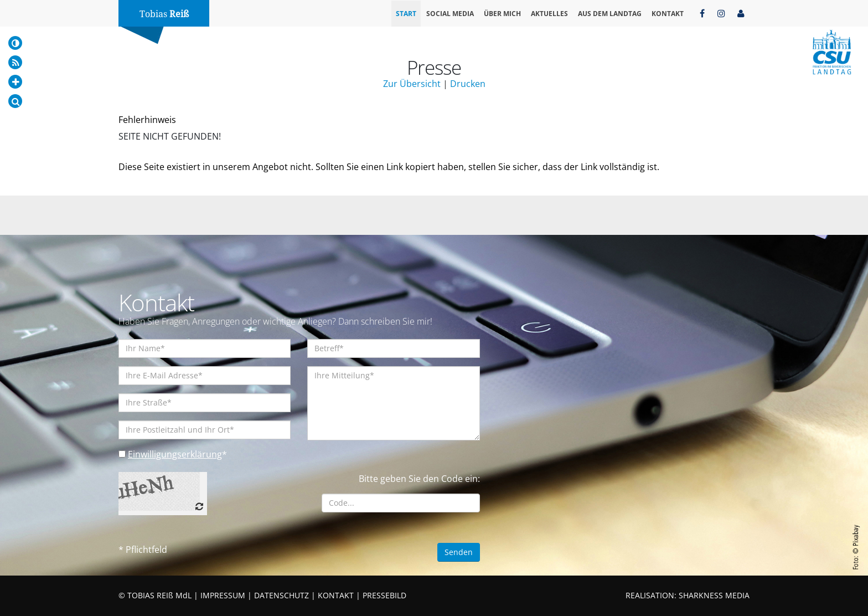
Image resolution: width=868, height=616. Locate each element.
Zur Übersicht (412, 84)
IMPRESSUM (223, 595)
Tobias (164, 14)
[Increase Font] (15, 82)
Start (406, 14)
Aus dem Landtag (610, 14)
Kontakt (668, 14)
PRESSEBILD (384, 595)
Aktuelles (549, 14)
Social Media (450, 14)
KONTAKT (336, 595)
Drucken (468, 84)
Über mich (502, 14)
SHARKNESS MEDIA (714, 595)
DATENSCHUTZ (281, 595)
